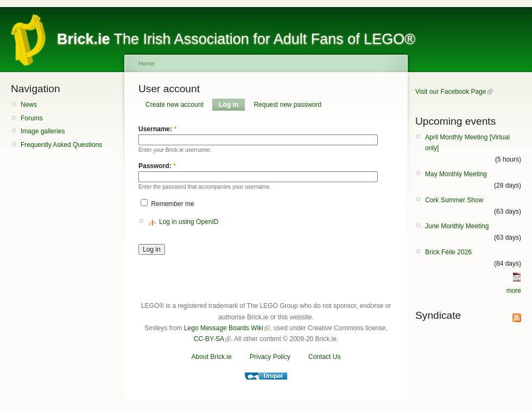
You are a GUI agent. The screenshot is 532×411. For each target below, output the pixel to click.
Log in (229, 105)
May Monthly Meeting (456, 174)
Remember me (167, 204)
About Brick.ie (212, 357)
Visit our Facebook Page (451, 92)
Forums (32, 118)
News (29, 105)
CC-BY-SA (209, 339)
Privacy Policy (270, 357)
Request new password (287, 105)
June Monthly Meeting (457, 226)
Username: (157, 129)
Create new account (175, 105)
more (514, 291)
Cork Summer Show (454, 200)
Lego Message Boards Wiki (224, 328)
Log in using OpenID (189, 222)
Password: (157, 166)
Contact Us (324, 357)
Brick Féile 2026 (448, 252)
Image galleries (43, 131)
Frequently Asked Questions (61, 145)
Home (146, 63)
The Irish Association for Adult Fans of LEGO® (236, 39)
